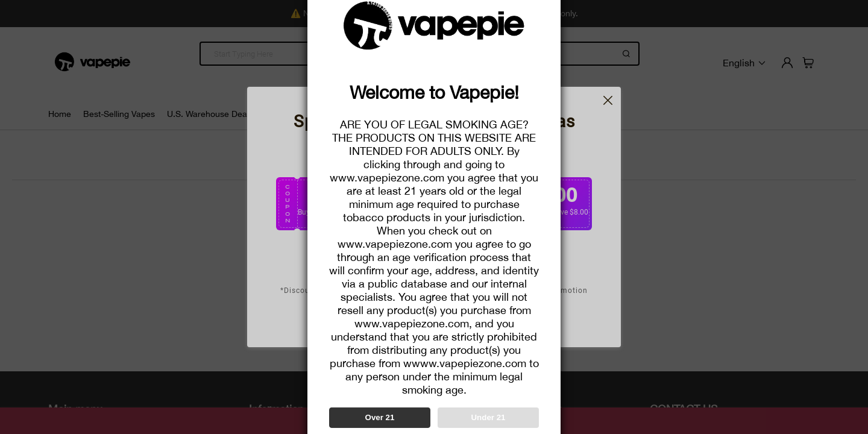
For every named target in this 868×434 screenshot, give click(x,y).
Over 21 (380, 417)
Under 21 (488, 417)
